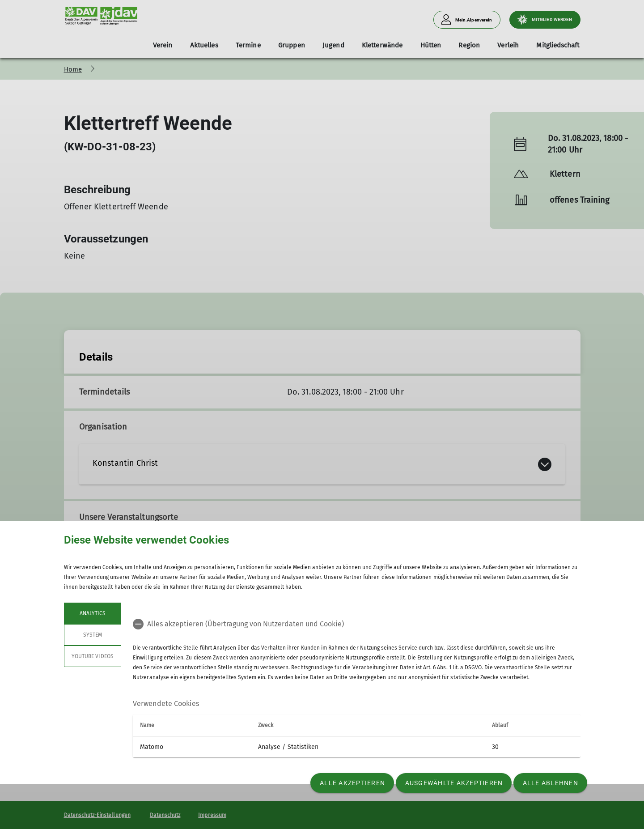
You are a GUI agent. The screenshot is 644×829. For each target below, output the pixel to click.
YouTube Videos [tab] (93, 656)
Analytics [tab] (92, 613)
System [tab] (92, 635)
